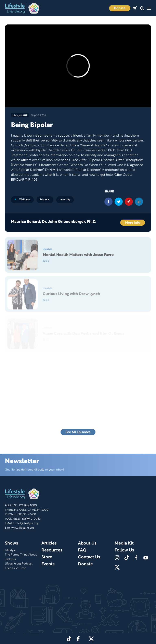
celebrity (65, 199)
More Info (133, 223)
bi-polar (45, 199)
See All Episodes (78, 433)
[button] (142, 8)
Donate (120, 8)
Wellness (22, 199)
